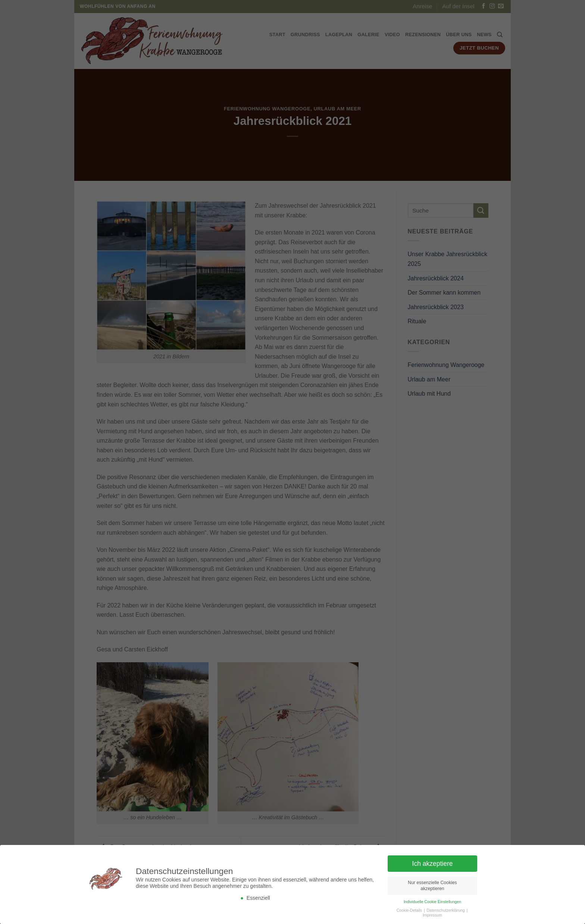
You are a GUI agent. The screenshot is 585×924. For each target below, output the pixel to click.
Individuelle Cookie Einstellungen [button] (432, 903)
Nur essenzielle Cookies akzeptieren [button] (432, 888)
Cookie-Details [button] (410, 912)
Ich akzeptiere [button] (433, 865)
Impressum (432, 917)
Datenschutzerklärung (446, 912)
